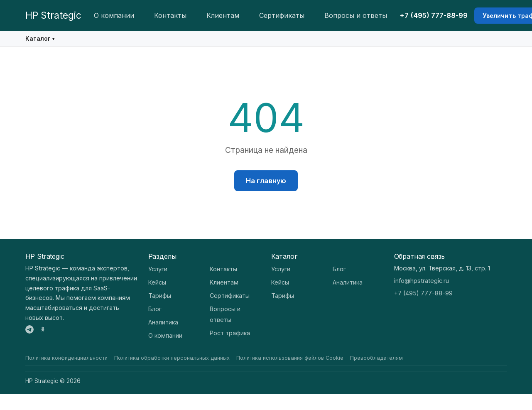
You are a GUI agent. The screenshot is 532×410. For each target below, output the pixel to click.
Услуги (158, 269)
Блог (155, 309)
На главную (266, 181)
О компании (114, 15)
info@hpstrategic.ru (422, 281)
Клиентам (223, 15)
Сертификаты (282, 15)
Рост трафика (230, 333)
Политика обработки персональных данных (172, 358)
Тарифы (160, 296)
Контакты (170, 15)
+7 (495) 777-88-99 (434, 15)
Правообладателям (376, 358)
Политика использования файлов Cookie (290, 358)
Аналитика (163, 322)
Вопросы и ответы (356, 15)
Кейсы (157, 282)
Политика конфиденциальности (66, 358)
